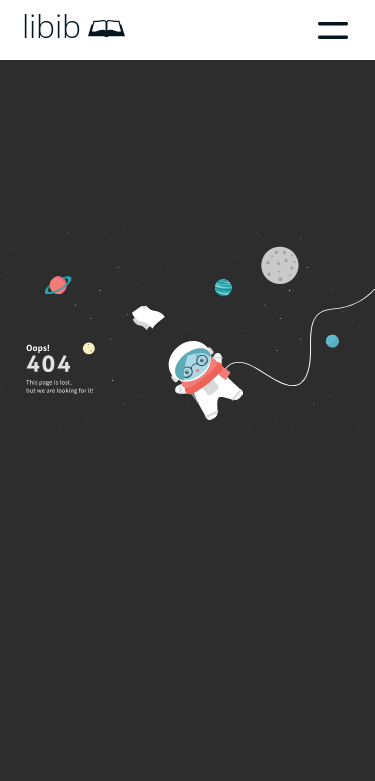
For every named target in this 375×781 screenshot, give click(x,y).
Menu (333, 30)
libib (51, 26)
